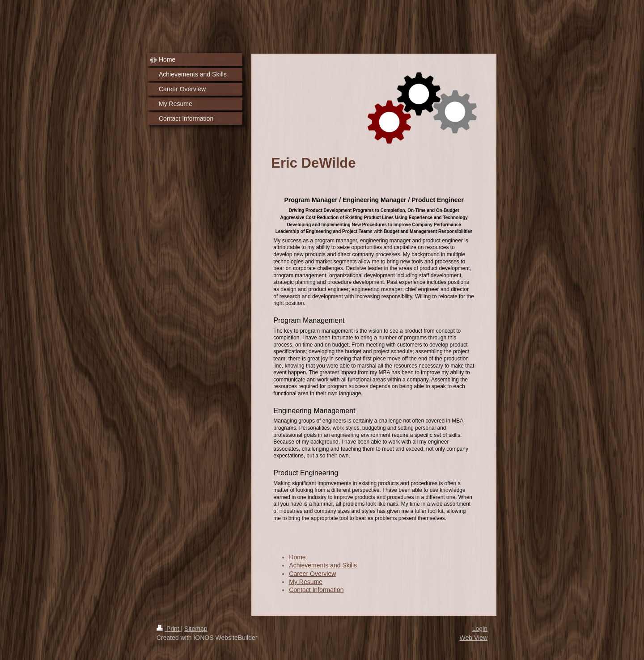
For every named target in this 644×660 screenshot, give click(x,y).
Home (297, 557)
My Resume (306, 582)
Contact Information (316, 590)
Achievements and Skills (323, 565)
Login (480, 629)
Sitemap (196, 629)
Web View (473, 638)
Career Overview (312, 574)
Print (169, 629)
